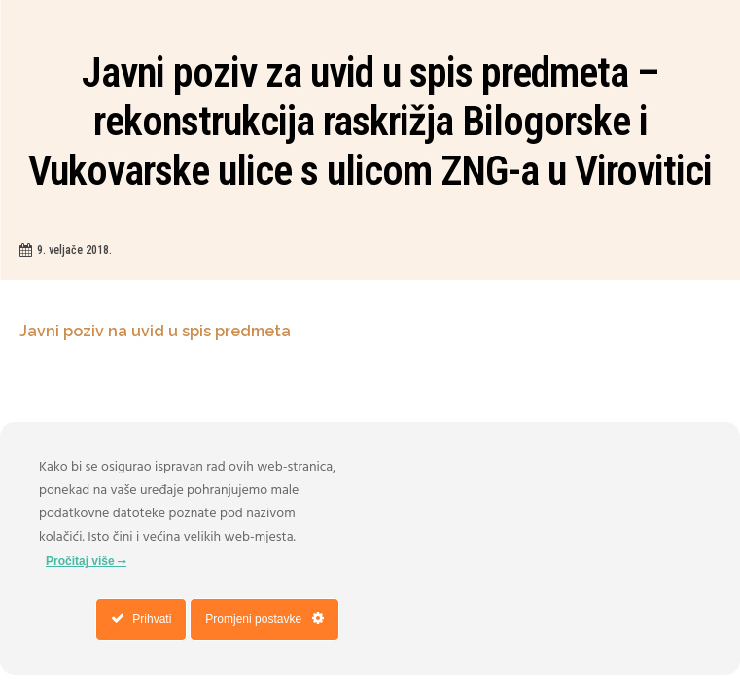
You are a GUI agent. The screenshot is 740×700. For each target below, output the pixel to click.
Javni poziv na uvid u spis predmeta (157, 331)
